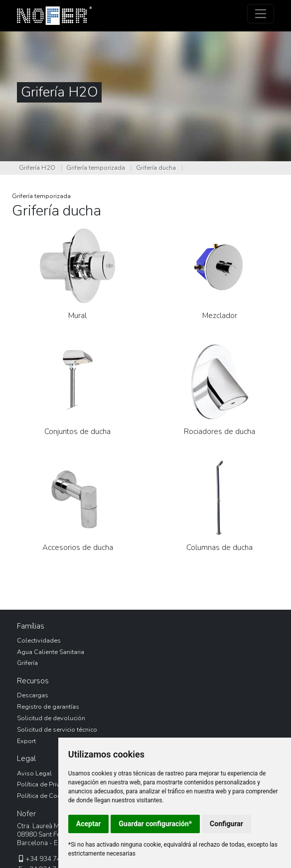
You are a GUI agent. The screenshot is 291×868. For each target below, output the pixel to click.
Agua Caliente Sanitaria (51, 652)
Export (26, 741)
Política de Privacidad (48, 784)
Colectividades (39, 641)
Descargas (33, 695)
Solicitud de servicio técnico (57, 730)
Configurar (226, 824)
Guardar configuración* (155, 824)
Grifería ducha (156, 168)
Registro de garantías (48, 707)
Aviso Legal (34, 773)
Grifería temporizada (96, 168)
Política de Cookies (45, 796)
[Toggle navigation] (261, 14)
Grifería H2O (37, 168)
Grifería (27, 663)
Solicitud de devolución (51, 718)
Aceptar (89, 824)
